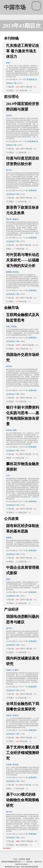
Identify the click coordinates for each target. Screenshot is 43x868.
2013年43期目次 (22, 26)
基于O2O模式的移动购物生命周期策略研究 (23, 800)
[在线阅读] (10, 194)
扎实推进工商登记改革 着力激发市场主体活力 (23, 51)
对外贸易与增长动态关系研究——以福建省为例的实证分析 (23, 260)
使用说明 (24, 862)
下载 (15, 83)
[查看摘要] (31, 79)
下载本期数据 (6, 848)
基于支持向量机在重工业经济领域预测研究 (23, 753)
